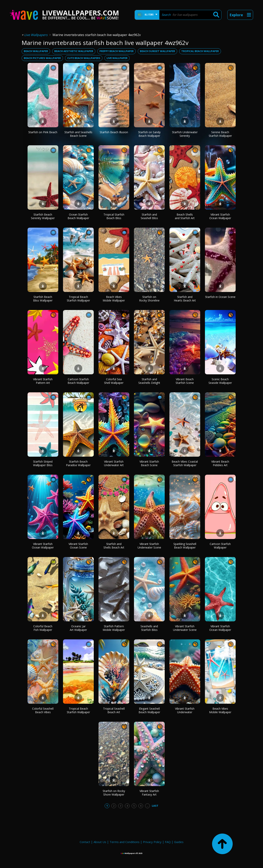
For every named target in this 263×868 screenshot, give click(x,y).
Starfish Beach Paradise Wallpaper (78, 463)
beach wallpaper (36, 51)
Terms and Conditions (125, 842)
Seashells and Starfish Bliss (149, 628)
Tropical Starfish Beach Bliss (114, 216)
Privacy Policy (152, 842)
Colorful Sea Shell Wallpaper (114, 381)
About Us (100, 842)
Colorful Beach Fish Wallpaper (43, 628)
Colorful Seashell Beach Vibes (43, 710)
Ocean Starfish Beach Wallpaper (78, 216)
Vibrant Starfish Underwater (185, 710)
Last (155, 806)
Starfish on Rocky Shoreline (149, 299)
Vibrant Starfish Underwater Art (114, 463)
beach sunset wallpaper (157, 51)
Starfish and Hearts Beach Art (185, 299)
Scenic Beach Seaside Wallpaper (220, 381)
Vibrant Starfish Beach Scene (149, 463)
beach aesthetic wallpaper (74, 51)
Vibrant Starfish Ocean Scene (78, 546)
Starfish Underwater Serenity (185, 134)
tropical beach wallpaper (200, 51)
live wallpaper (117, 58)
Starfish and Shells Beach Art (114, 546)
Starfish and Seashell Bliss (149, 216)
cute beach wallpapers (84, 58)
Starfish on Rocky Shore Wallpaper (114, 793)
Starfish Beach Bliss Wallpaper (43, 299)
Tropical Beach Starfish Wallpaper (78, 299)
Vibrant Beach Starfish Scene (185, 381)
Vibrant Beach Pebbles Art (220, 463)
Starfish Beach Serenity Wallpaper (43, 216)
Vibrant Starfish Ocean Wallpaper (220, 216)
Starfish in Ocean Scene (220, 297)
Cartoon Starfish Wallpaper (220, 546)
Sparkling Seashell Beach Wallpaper (185, 546)
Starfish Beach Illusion (114, 132)
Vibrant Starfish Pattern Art (43, 381)
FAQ (168, 842)
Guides (179, 842)
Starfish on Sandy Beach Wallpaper (149, 134)
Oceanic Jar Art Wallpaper (78, 628)
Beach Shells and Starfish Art (185, 216)
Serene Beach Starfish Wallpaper (220, 134)
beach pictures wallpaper (42, 58)
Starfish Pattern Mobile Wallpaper (114, 628)
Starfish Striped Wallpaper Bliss (43, 463)
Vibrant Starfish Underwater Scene (149, 546)
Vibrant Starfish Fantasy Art (149, 793)
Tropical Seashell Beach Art (114, 710)
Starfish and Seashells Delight (149, 381)
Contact (85, 842)
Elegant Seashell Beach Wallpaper (149, 710)
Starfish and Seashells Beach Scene (78, 134)
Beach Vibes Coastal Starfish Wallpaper (185, 463)
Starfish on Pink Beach (43, 132)
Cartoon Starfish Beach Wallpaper (78, 381)
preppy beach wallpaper (117, 51)
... (148, 806)
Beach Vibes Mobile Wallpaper (114, 299)
